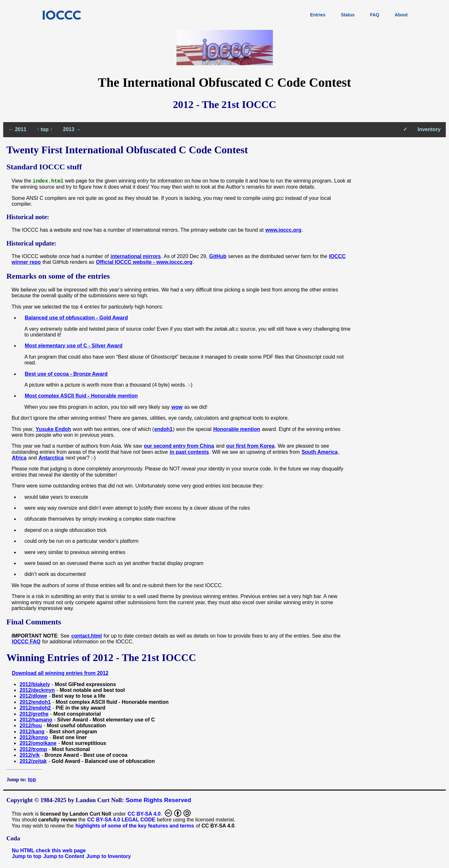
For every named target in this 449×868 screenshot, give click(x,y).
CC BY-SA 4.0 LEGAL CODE (121, 820)
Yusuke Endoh (53, 429)
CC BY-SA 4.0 (144, 814)
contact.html (87, 636)
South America (319, 452)
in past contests (189, 452)
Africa (19, 458)
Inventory (429, 129)
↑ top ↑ (45, 129)
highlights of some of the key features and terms (135, 826)
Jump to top (27, 856)
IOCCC (62, 15)
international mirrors (136, 256)
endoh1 (163, 429)
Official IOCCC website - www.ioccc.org (144, 262)
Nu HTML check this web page (49, 850)
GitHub (218, 256)
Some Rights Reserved (158, 800)
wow (177, 407)
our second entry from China (179, 446)
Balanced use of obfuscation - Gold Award (76, 318)
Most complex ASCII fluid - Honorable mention (81, 396)
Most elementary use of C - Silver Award (74, 346)
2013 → (72, 129)
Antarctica (51, 458)
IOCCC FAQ (26, 642)
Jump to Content (64, 856)
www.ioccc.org (283, 230)
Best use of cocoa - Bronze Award (66, 374)
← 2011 (17, 129)
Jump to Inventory (109, 856)
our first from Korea (250, 446)
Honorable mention (237, 429)
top (32, 779)
